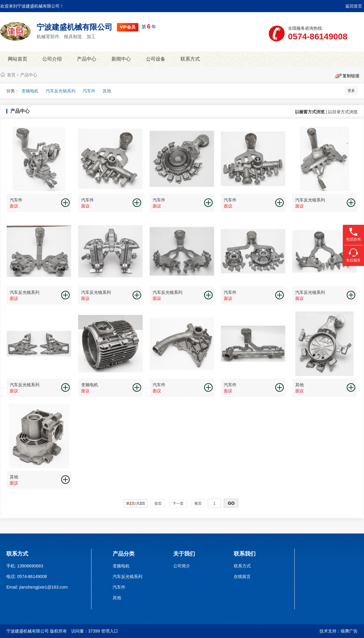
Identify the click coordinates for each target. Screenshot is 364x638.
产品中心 (87, 59)
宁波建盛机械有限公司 (74, 27)
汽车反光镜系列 (61, 91)
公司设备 (156, 59)
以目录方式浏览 (343, 112)
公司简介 (182, 566)
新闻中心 (121, 59)
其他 (107, 91)
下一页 (178, 503)
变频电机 (30, 91)
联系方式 (190, 59)
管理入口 (110, 631)
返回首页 (354, 6)
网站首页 (18, 59)
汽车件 (89, 91)
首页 (11, 75)
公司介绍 (52, 59)
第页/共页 (136, 503)
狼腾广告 (349, 631)
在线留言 (242, 577)
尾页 (198, 503)
